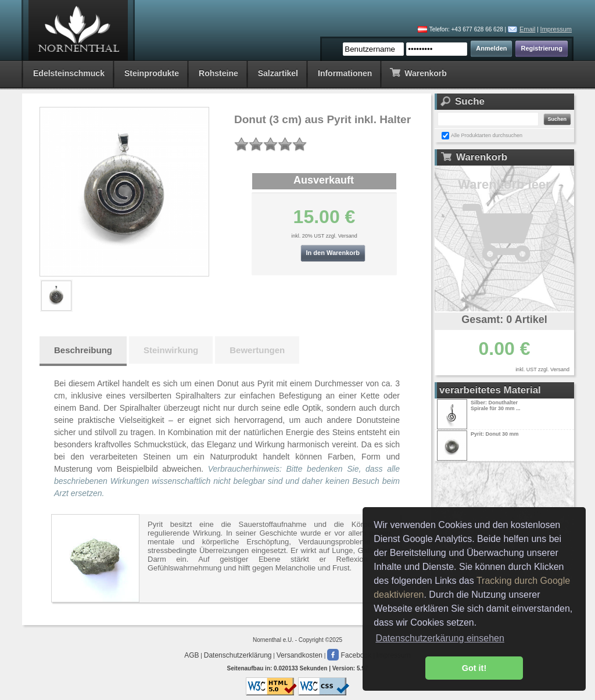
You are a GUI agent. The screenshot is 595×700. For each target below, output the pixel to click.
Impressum (556, 29)
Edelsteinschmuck (69, 73)
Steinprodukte (152, 73)
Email (528, 29)
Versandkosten (300, 655)
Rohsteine (218, 73)
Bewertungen (257, 350)
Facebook (349, 655)
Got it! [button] (474, 668)
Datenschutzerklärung (238, 655)
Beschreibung (83, 350)
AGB (191, 655)
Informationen (345, 73)
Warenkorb (418, 72)
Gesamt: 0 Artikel (504, 320)
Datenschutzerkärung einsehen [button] (440, 638)
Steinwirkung (171, 350)
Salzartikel (278, 73)
